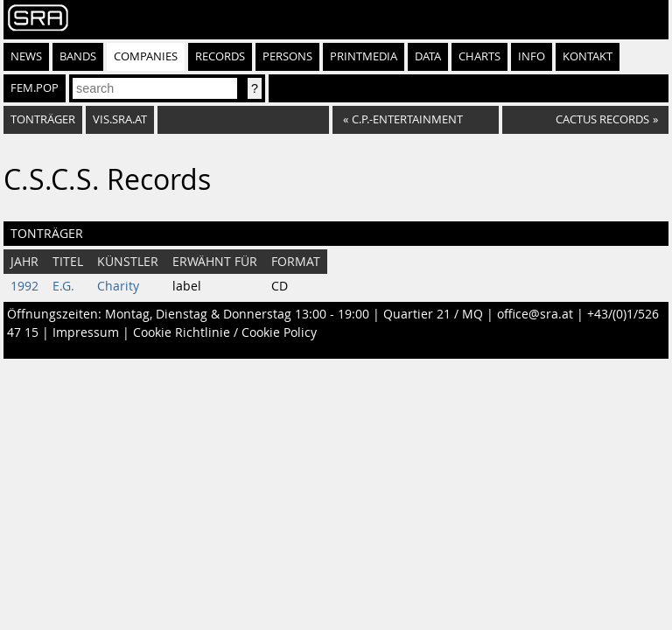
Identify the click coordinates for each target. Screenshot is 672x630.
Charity (118, 286)
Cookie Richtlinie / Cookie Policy (225, 332)
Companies (146, 56)
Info (532, 56)
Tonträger (43, 119)
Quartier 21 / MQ (433, 314)
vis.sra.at (120, 119)
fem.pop (35, 88)
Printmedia (364, 56)
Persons (287, 56)
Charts (479, 56)
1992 (24, 286)
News (26, 56)
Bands (78, 56)
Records (220, 56)
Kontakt (588, 56)
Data (428, 56)
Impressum (86, 332)
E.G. (63, 286)
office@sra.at (535, 314)
